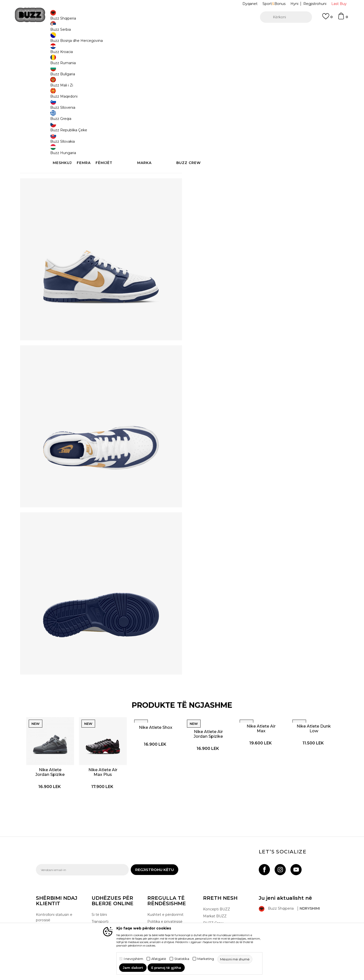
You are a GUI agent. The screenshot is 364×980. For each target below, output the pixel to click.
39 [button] (255, 82)
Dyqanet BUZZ (216, 912)
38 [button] (218, 82)
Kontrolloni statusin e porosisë (54, 899)
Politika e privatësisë (165, 903)
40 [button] (292, 82)
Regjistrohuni (315, 4)
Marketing (206, 959)
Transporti (100, 903)
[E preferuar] (327, 19)
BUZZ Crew (213, 905)
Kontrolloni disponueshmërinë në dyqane (256, 182)
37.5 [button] (236, 82)
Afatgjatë (159, 959)
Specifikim (256, 165)
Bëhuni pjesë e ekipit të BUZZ (223, 922)
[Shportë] (343, 18)
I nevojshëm (133, 959)
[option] (182, 32)
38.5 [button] (274, 82)
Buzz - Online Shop (50, 40)
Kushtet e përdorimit (165, 897)
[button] (286, 17)
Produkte (74, 40)
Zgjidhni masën (206, 74)
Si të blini (99, 897)
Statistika (182, 959)
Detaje (202, 155)
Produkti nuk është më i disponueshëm (234, 106)
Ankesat (99, 917)
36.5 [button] (199, 82)
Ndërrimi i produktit (108, 910)
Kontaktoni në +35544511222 (154, 32)
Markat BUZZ (215, 898)
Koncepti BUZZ (217, 891)
